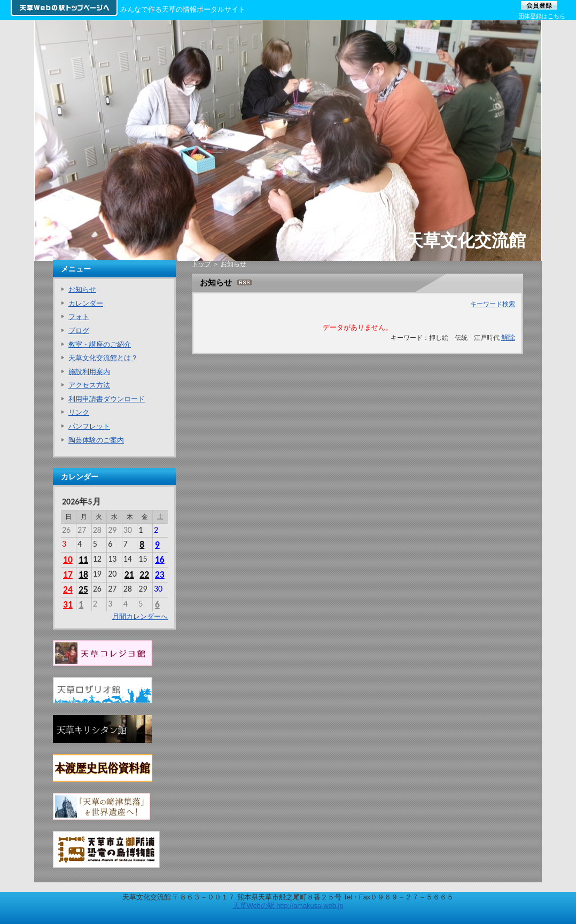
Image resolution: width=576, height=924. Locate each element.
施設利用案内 (89, 372)
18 (83, 574)
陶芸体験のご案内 (96, 440)
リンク (79, 412)
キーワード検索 (493, 304)
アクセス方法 (89, 385)
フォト (79, 317)
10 (68, 560)
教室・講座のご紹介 (100, 344)
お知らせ (233, 264)
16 (160, 560)
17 (68, 574)
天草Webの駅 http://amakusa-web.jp (288, 906)
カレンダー (86, 303)
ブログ (79, 331)
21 (129, 574)
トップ (201, 264)
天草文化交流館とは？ (103, 358)
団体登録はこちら (542, 16)
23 (160, 574)
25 (83, 589)
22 (144, 574)
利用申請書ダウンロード (107, 399)
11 (83, 560)
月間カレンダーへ (140, 616)
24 (68, 589)
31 (68, 604)
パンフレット (89, 426)
